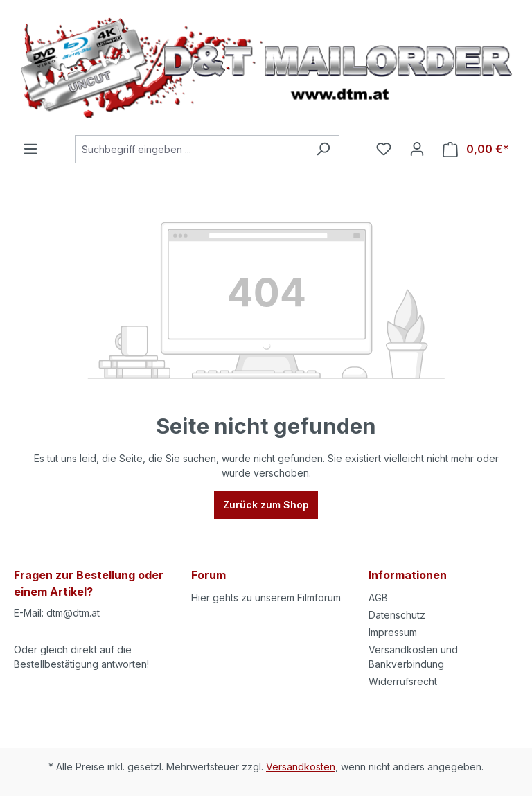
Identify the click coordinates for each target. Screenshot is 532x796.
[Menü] (30, 149)
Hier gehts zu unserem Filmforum (266, 598)
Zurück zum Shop (266, 505)
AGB (378, 598)
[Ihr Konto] (417, 149)
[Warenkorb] (476, 149)
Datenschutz (397, 615)
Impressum (393, 632)
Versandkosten (301, 767)
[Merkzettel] (384, 149)
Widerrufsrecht (403, 681)
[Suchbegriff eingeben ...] (191, 149)
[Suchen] (323, 149)
